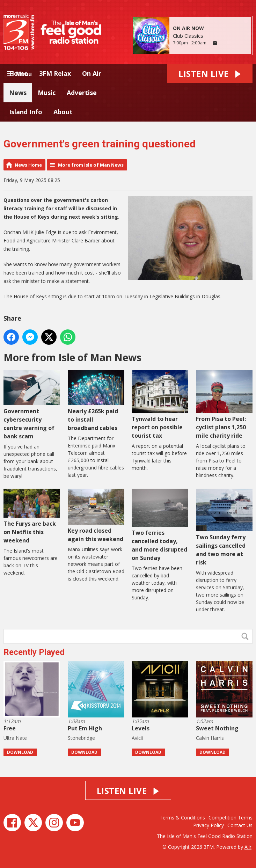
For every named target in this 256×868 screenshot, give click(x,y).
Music (47, 93)
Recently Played (34, 652)
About (63, 112)
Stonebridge (81, 738)
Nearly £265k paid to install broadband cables (96, 401)
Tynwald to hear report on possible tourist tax (160, 405)
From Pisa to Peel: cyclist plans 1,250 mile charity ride (224, 405)
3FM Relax (55, 73)
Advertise (82, 93)
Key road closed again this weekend (96, 516)
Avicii (137, 738)
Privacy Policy (209, 825)
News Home (28, 165)
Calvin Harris (210, 738)
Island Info (26, 112)
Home (19, 73)
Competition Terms (231, 818)
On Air (92, 73)
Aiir (248, 847)
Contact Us (240, 825)
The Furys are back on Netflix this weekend (32, 516)
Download (20, 752)
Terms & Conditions (182, 818)
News (18, 93)
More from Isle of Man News (91, 165)
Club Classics (188, 36)
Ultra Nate (15, 738)
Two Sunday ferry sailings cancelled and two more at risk (224, 527)
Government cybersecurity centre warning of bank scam (32, 405)
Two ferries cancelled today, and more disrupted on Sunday (160, 525)
